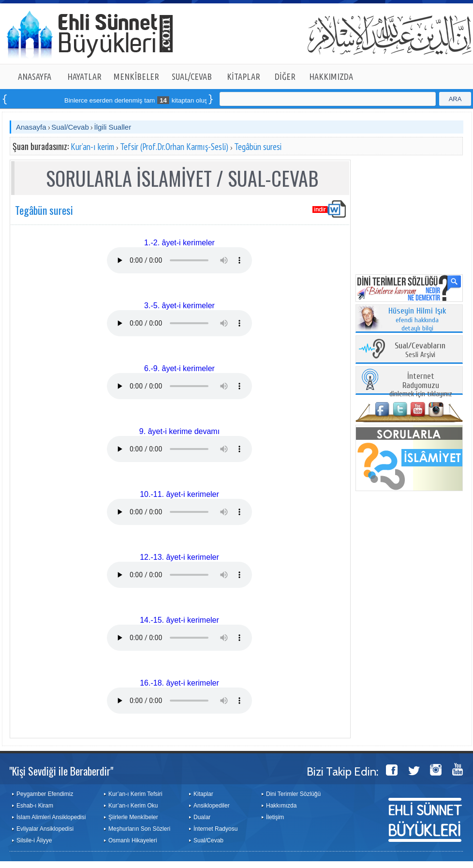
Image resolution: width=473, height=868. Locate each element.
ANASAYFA (35, 76)
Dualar (202, 817)
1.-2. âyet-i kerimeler (179, 243)
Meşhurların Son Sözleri (139, 829)
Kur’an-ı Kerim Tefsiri (135, 794)
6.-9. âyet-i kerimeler (179, 368)
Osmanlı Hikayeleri (133, 840)
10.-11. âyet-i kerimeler (179, 494)
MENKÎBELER (136, 76)
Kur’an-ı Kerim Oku (133, 806)
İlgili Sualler (112, 127)
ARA (455, 99)
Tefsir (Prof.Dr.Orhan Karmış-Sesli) (174, 147)
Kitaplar (203, 794)
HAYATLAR (84, 76)
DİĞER (285, 76)
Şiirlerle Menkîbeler (133, 817)
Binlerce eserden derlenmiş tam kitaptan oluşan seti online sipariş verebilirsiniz (188, 100)
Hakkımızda (281, 806)
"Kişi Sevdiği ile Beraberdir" (61, 771)
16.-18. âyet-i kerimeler (179, 683)
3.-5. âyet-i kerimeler (179, 306)
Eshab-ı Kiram (35, 806)
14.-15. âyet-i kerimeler (179, 620)
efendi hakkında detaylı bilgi (417, 320)
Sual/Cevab (70, 127)
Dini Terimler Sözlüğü (293, 794)
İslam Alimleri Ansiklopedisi (51, 817)
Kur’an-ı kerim (92, 147)
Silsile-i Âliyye (34, 840)
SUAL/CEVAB (192, 76)
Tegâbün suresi (258, 147)
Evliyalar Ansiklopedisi (45, 829)
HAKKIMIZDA (331, 76)
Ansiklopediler (212, 806)
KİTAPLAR (244, 76)
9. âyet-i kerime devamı (179, 431)
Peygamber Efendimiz (45, 794)
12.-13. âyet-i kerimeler (179, 557)
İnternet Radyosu (215, 829)
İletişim (275, 817)
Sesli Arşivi (420, 351)
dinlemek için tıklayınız (421, 385)
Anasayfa (31, 127)
